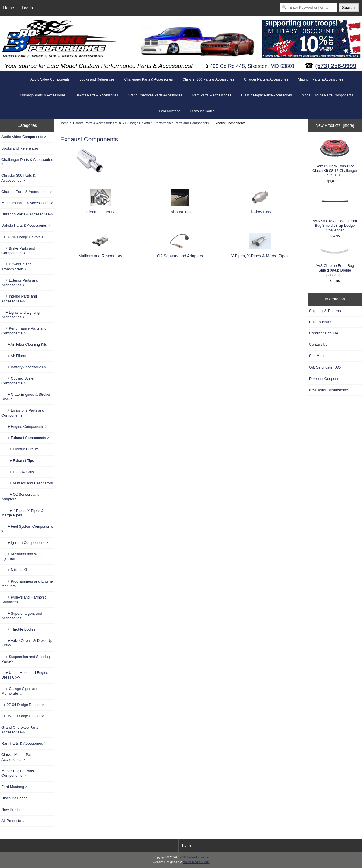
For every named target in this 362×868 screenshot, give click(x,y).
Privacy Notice (321, 322)
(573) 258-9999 (336, 66)
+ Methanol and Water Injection (23, 556)
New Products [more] (335, 125)
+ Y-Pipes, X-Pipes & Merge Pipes (23, 513)
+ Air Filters (14, 356)
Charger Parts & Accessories (266, 79)
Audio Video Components (50, 79)
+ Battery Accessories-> (24, 367)
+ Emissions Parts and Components (23, 413)
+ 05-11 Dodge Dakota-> (23, 716)
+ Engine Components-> (24, 426)
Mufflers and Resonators (100, 253)
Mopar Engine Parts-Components (327, 95)
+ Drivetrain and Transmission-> (17, 266)
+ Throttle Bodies (18, 629)
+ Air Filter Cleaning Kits (24, 344)
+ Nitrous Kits (15, 570)
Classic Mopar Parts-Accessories (266, 95)
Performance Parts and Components (182, 123)
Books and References (97, 79)
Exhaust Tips (180, 210)
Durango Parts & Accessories (43, 95)
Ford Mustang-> (14, 787)
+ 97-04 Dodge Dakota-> (23, 705)
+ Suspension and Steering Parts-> (26, 659)
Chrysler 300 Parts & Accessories (208, 79)
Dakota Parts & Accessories (94, 123)
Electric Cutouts (100, 210)
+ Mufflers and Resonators (27, 483)
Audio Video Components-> (24, 137)
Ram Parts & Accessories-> (24, 743)
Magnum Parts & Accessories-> (27, 203)
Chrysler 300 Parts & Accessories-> (18, 178)
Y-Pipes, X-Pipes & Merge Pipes (260, 253)
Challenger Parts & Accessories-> (28, 162)
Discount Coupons (324, 379)
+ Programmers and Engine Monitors (27, 584)
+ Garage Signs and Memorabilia (20, 691)
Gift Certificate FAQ (325, 367)
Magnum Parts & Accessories (321, 79)
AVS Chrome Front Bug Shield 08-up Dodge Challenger (335, 262)
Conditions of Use (324, 333)
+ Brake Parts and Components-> (18, 251)
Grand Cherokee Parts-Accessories (155, 95)
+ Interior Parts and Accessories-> (19, 299)
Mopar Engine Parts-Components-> (18, 773)
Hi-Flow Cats (260, 210)
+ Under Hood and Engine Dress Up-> (25, 675)
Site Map (316, 356)
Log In (27, 8)
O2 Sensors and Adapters (180, 253)
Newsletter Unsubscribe (329, 390)
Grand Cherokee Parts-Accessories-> (20, 730)
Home (9, 8)
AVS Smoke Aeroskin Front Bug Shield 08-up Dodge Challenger (335, 212)
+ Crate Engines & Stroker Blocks (26, 397)
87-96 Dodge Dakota (134, 123)
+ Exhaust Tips (18, 461)
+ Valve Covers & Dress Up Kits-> (27, 643)
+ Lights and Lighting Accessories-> (20, 315)
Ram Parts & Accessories (212, 95)
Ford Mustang (170, 111)
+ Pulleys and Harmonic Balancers (24, 600)
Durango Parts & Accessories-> (27, 214)
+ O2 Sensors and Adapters (20, 497)
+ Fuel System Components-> (28, 529)
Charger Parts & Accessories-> (27, 192)
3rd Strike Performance (193, 857)
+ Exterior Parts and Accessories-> (20, 283)
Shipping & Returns (325, 311)
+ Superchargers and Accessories (22, 616)
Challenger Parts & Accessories (148, 79)
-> (26, 225)
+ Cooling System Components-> (19, 381)
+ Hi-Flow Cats (18, 472)
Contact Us (318, 344)
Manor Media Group (196, 862)
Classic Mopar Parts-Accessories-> (18, 757)
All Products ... (13, 821)
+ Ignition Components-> (25, 543)
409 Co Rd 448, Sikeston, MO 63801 (252, 66)
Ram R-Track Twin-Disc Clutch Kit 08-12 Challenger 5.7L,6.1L (335, 158)
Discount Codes (203, 111)
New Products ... (15, 810)
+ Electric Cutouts (20, 449)
